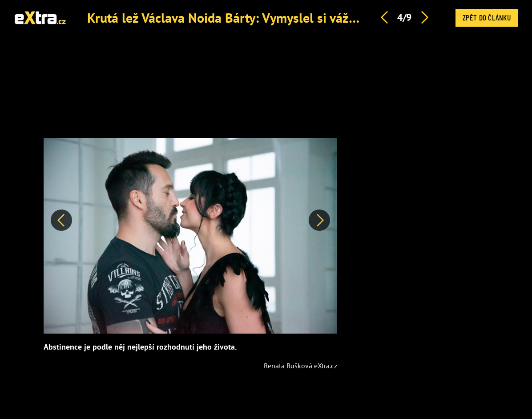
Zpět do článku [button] (487, 17)
